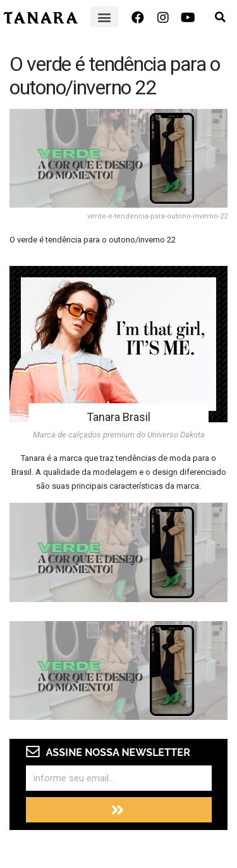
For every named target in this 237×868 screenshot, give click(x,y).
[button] (105, 17)
